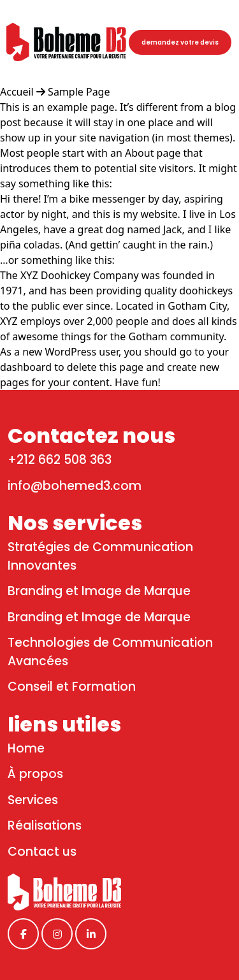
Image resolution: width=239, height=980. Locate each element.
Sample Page (79, 92)
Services (33, 800)
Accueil (18, 92)
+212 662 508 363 (60, 460)
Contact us (42, 852)
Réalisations (45, 825)
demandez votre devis (180, 42)
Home (26, 748)
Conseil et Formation (72, 687)
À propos (35, 774)
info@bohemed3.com (75, 486)
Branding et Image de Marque (99, 591)
